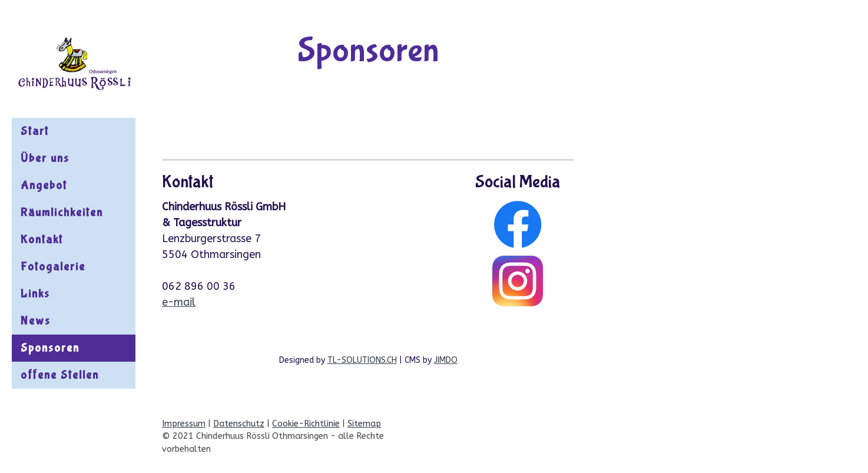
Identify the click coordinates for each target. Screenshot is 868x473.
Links (35, 294)
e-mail (179, 302)
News (36, 321)
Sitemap (364, 424)
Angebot (44, 185)
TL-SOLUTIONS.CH (362, 360)
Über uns (45, 158)
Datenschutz (239, 424)
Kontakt (42, 239)
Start (35, 131)
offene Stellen (60, 375)
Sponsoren (50, 348)
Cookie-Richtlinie (306, 424)
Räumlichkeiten (62, 212)
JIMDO (446, 360)
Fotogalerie (53, 267)
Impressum (184, 424)
